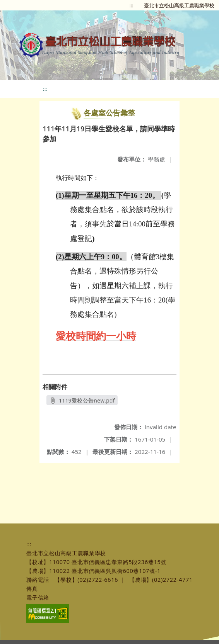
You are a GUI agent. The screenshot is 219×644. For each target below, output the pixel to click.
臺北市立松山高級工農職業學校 (179, 5)
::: (132, 5)
